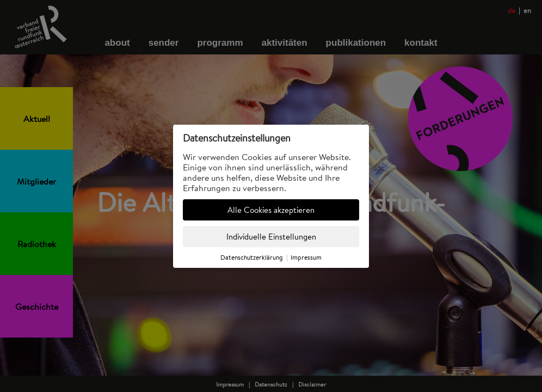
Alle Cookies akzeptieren (271, 210)
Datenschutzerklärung (252, 257)
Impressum (306, 257)
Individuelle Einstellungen (271, 237)
